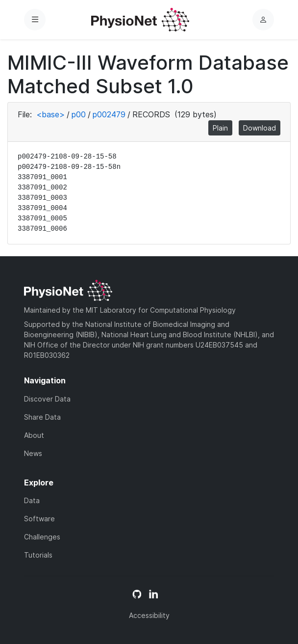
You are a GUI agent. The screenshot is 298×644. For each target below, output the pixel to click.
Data (32, 500)
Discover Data (47, 399)
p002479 (109, 114)
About (34, 435)
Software (39, 519)
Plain (220, 128)
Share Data (42, 417)
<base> (50, 114)
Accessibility (149, 615)
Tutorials (38, 555)
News (33, 453)
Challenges (42, 537)
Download (260, 128)
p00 (79, 114)
